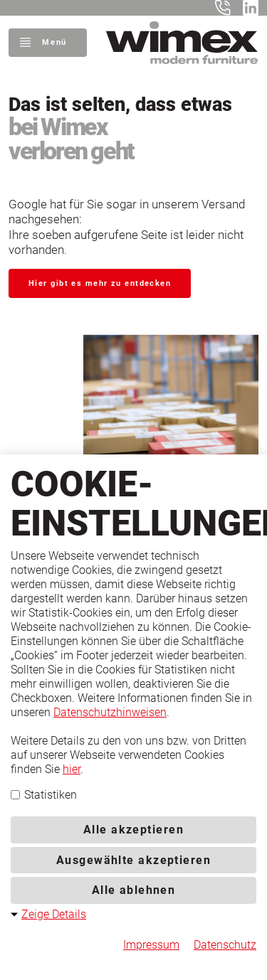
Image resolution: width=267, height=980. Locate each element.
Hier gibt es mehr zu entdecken (100, 283)
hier (72, 769)
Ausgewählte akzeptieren (133, 860)
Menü (54, 42)
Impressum (151, 945)
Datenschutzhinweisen (110, 712)
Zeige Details (54, 914)
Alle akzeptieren (133, 830)
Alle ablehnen (134, 890)
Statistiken (44, 795)
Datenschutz (225, 945)
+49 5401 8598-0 (226, 8)
